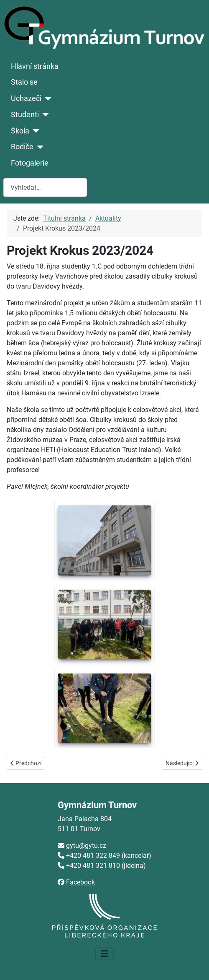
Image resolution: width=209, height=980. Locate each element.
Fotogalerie (30, 163)
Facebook (80, 882)
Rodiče (22, 147)
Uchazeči (26, 98)
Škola (20, 131)
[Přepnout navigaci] (104, 954)
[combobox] (45, 187)
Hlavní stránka (35, 66)
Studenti (25, 115)
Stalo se (24, 82)
